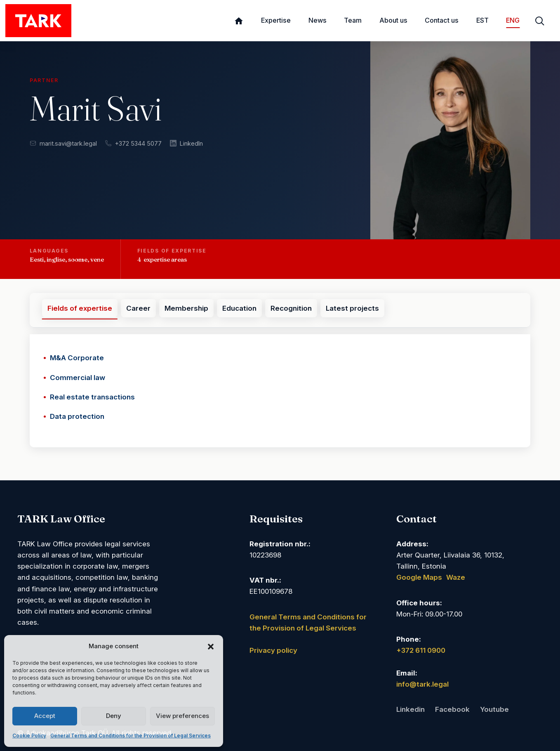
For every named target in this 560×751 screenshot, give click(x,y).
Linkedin (411, 709)
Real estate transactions (92, 397)
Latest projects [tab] (352, 308)
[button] (211, 646)
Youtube (494, 709)
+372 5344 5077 (133, 143)
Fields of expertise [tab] (80, 308)
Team (353, 20)
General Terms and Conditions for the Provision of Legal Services (131, 736)
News (318, 20)
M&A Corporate (77, 358)
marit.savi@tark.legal (63, 143)
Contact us (442, 20)
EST (482, 20)
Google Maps (419, 577)
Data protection (77, 416)
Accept (45, 716)
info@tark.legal (422, 684)
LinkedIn (186, 143)
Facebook (452, 709)
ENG (513, 20)
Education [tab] (239, 308)
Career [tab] (138, 308)
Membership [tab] (186, 308)
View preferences (182, 716)
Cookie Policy (29, 736)
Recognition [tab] (291, 308)
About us (393, 20)
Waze (456, 577)
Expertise (276, 20)
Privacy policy (273, 650)
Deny (114, 716)
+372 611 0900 (421, 650)
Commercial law (78, 378)
